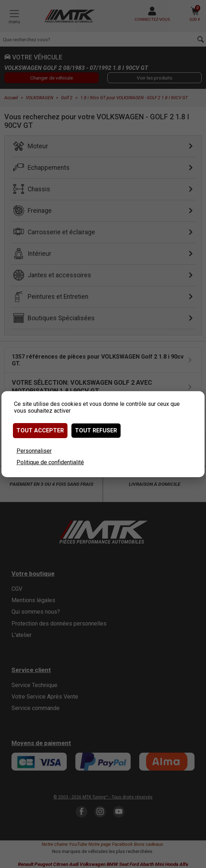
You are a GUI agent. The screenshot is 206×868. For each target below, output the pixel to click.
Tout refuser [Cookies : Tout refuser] (96, 430)
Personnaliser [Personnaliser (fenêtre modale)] (34, 451)
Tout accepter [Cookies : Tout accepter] (40, 430)
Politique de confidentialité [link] (50, 462)
